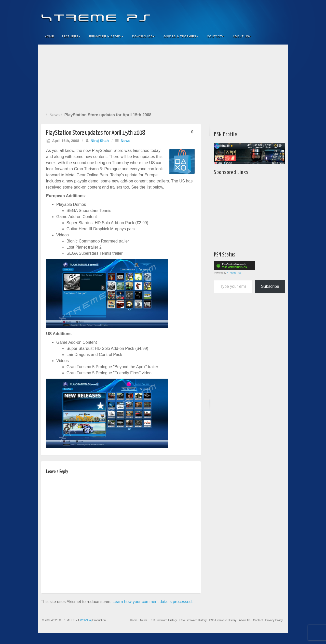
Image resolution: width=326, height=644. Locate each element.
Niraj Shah (100, 141)
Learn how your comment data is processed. (153, 602)
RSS (281, 15)
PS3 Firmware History (163, 620)
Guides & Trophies (181, 36)
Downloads (143, 36)
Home (49, 36)
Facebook (246, 15)
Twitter (267, 15)
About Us (242, 36)
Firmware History (106, 36)
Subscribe (270, 286)
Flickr (260, 15)
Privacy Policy (274, 620)
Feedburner (253, 15)
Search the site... (281, 36)
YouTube (274, 15)
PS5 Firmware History (223, 620)
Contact (215, 36)
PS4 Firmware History (193, 620)
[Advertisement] (163, 77)
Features (71, 36)
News (55, 115)
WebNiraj (86, 620)
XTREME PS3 (234, 273)
